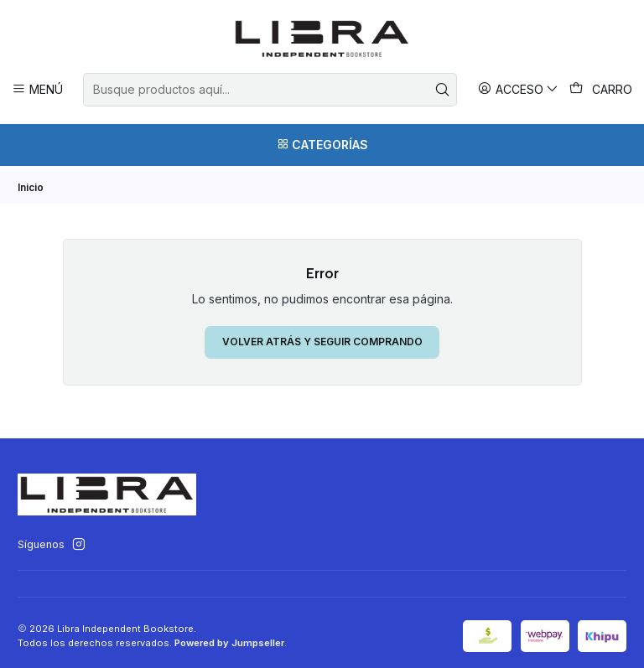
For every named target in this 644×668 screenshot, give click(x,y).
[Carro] (601, 90)
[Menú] (38, 89)
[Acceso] (519, 89)
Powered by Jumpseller (229, 637)
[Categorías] (322, 145)
